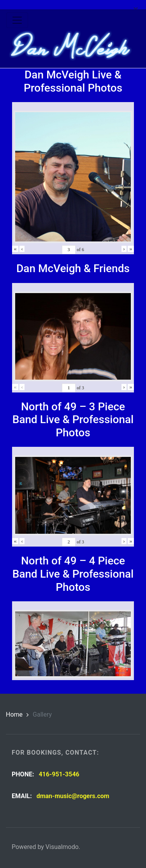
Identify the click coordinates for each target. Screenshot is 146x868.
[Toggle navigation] (17, 20)
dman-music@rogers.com (73, 796)
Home (14, 714)
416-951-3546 (59, 774)
